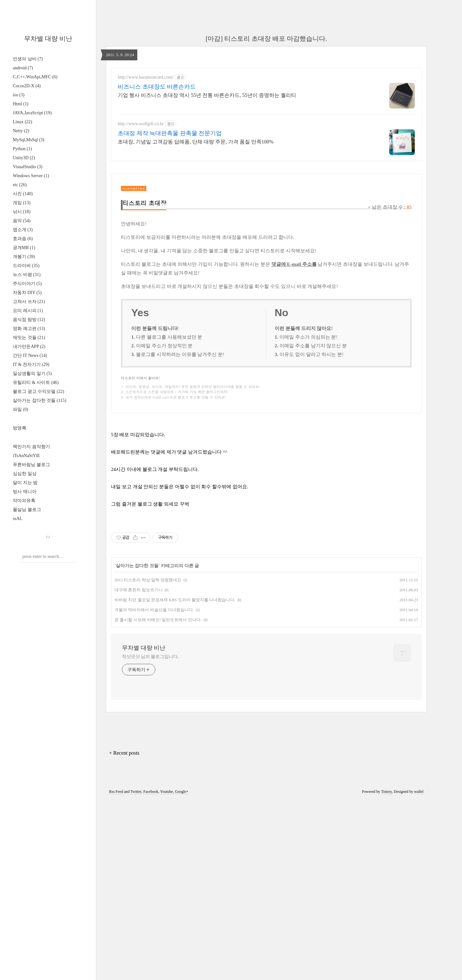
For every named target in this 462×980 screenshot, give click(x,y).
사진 (23, 194)
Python (22, 149)
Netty (21, 131)
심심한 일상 (25, 474)
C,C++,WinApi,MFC (35, 77)
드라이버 (26, 266)
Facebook (151, 971)
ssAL (18, 519)
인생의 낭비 (28, 59)
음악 (22, 221)
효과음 (23, 239)
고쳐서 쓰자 (29, 302)
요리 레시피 (28, 311)
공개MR (24, 248)
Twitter (136, 971)
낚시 (22, 212)
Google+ (182, 971)
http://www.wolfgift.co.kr (141, 124)
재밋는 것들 (29, 338)
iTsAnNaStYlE (26, 456)
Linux (22, 122)
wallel (419, 971)
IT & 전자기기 (31, 364)
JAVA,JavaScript (32, 113)
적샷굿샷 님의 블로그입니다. (150, 836)
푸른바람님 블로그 (31, 465)
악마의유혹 (24, 501)
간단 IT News (30, 356)
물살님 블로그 (27, 510)
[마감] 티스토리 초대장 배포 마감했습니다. (266, 39)
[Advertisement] (266, 212)
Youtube (167, 971)
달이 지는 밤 (25, 483)
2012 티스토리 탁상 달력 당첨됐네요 (148, 760)
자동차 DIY (27, 293)
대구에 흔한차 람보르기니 (139, 770)
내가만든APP (29, 347)
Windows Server (31, 176)
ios (19, 95)
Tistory (386, 971)
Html (21, 104)
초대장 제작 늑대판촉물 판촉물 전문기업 (170, 133)
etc (20, 185)
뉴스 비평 (27, 275)
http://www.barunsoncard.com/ (145, 77)
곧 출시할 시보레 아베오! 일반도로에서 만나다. (158, 799)
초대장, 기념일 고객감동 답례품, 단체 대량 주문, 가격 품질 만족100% (196, 142)
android (23, 68)
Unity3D (24, 158)
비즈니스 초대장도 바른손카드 (157, 87)
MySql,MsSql (29, 140)
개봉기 (24, 257)
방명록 (20, 428)
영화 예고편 (29, 329)
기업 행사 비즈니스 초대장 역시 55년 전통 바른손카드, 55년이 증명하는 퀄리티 (207, 95)
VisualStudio (28, 167)
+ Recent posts (124, 933)
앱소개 (23, 230)
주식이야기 (27, 284)
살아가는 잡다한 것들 (39, 400)
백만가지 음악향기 (31, 447)
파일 (21, 409)
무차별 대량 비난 (48, 39)
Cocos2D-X (27, 86)
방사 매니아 (25, 492)
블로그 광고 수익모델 (38, 391)
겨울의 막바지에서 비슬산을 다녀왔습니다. (154, 789)
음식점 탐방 (29, 320)
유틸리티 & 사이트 (36, 382)
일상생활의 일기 (32, 373)
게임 (22, 203)
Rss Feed (116, 971)
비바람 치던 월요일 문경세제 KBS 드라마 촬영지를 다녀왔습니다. (175, 780)
